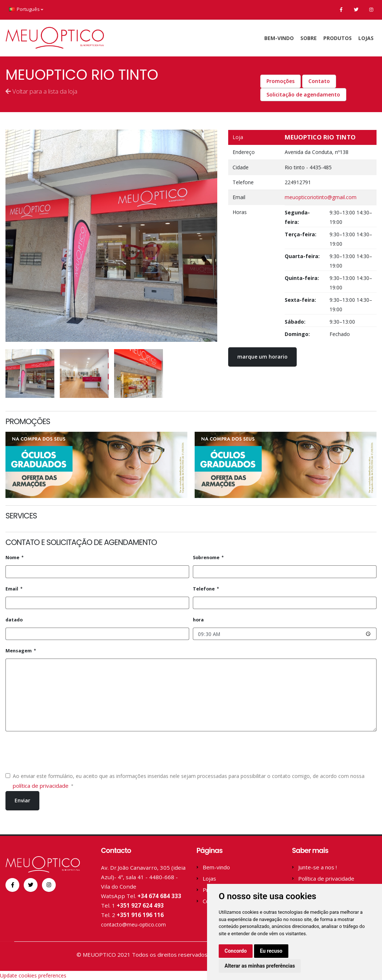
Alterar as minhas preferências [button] (260, 966)
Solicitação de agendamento (303, 94)
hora (198, 620)
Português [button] (26, 9)
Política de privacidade (326, 878)
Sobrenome (207, 558)
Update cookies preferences (33, 975)
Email (12, 589)
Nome (13, 558)
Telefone (204, 589)
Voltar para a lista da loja (41, 91)
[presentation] (61, 751)
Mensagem (19, 651)
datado (14, 620)
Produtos (338, 38)
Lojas (366, 38)
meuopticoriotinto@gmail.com (321, 197)
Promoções (280, 81)
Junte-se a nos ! (317, 867)
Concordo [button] (236, 951)
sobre (309, 38)
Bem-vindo (279, 38)
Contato (319, 81)
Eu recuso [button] (271, 951)
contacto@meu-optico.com (136, 924)
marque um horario (262, 357)
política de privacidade (41, 786)
